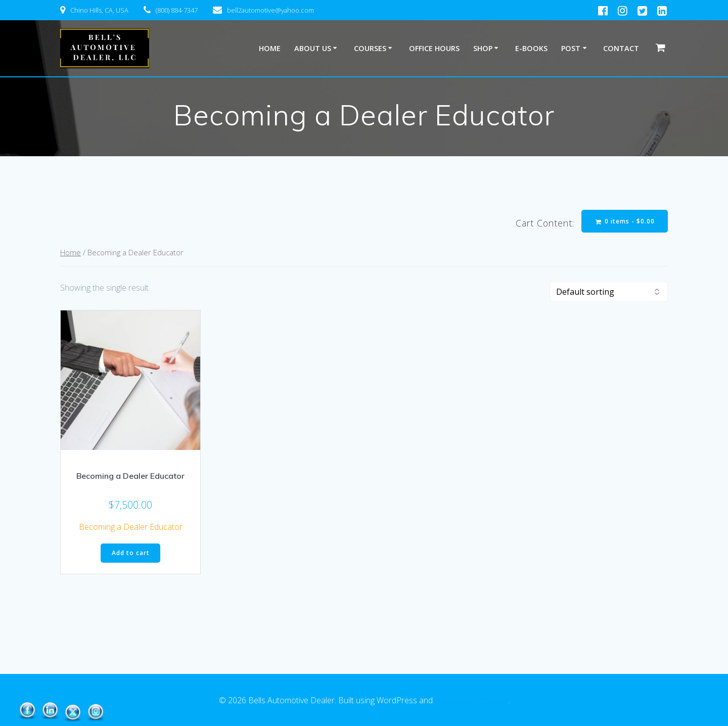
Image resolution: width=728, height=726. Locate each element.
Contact (621, 48)
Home (270, 48)
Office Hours (434, 48)
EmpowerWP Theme (471, 700)
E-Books (531, 48)
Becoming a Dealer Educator (131, 527)
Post (571, 48)
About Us (313, 48)
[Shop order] (609, 292)
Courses (370, 48)
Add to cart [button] (131, 553)
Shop (483, 48)
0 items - (625, 221)
